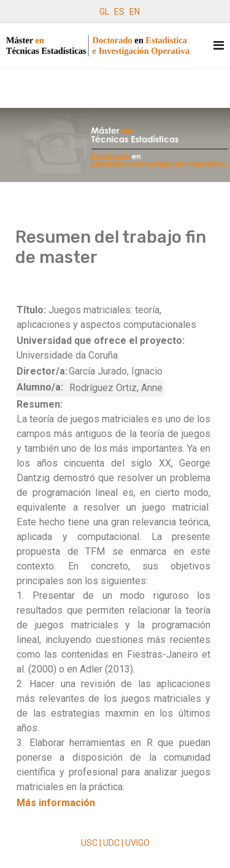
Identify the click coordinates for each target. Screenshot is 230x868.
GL (104, 12)
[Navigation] (219, 46)
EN (135, 12)
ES (119, 12)
